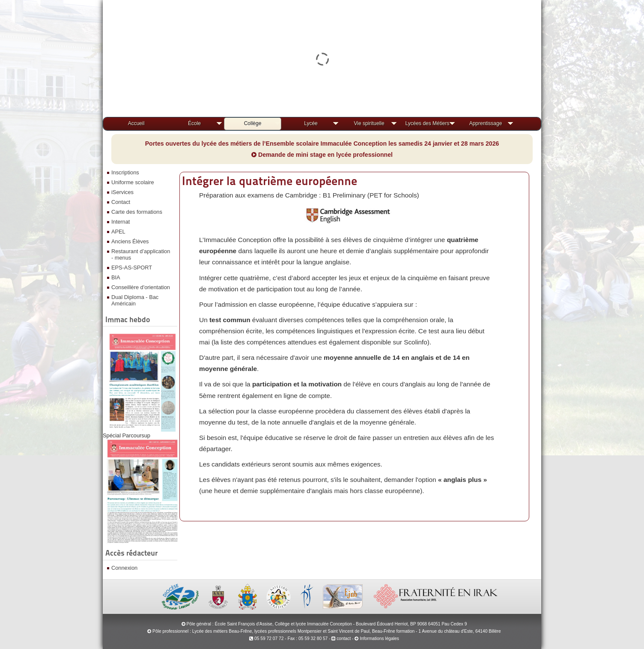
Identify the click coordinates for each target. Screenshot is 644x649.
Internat (121, 222)
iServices (122, 192)
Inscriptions (125, 172)
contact (341, 639)
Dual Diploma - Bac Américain (135, 300)
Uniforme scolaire (133, 182)
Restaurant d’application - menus (141, 254)
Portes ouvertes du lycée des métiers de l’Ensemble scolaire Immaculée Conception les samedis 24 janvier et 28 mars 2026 (322, 144)
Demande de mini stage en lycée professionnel (322, 155)
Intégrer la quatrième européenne (270, 181)
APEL (118, 232)
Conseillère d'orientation (141, 287)
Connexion (124, 568)
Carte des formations (137, 212)
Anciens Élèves (130, 241)
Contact (121, 202)
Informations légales (379, 639)
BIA (116, 277)
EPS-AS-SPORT (132, 268)
